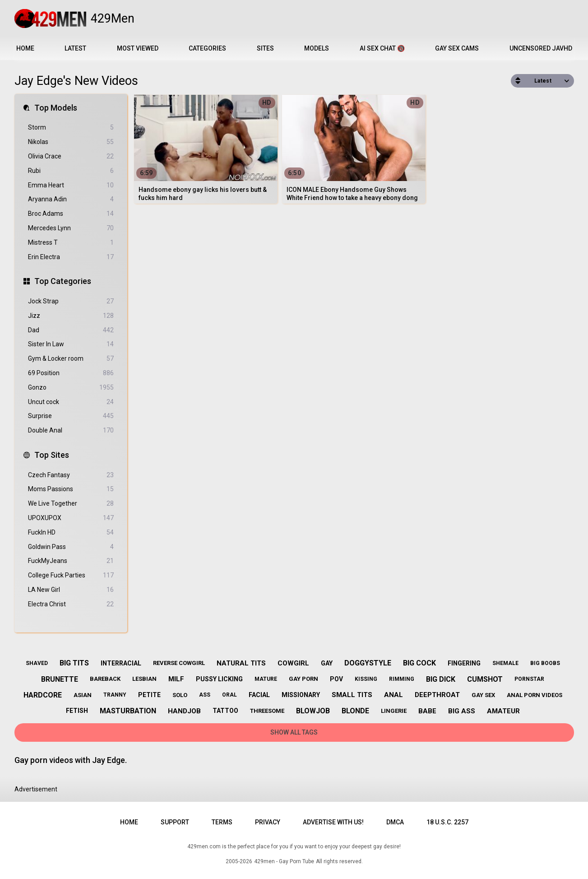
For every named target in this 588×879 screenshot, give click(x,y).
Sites (265, 48)
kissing (366, 679)
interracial (121, 663)
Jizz (71, 316)
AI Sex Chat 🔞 (382, 48)
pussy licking (219, 679)
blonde (355, 711)
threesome (267, 711)
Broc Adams (71, 214)
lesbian (144, 679)
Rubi (71, 171)
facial (259, 695)
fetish (77, 711)
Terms (222, 822)
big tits (74, 663)
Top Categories (63, 281)
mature (266, 679)
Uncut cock (71, 402)
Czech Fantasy (71, 475)
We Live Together (71, 504)
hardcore (43, 695)
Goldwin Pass (71, 547)
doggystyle (368, 663)
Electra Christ (71, 604)
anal (394, 695)
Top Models (56, 108)
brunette (60, 679)
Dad (71, 330)
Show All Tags (294, 732)
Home (25, 48)
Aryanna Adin (71, 199)
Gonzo (71, 388)
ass (205, 695)
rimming (402, 679)
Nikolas (71, 142)
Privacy (268, 822)
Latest (75, 48)
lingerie (394, 711)
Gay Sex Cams (457, 48)
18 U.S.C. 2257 (447, 822)
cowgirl (293, 663)
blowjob (313, 711)
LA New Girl (71, 590)
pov (336, 679)
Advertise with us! (333, 822)
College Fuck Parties (71, 575)
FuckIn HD (71, 533)
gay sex (483, 695)
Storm (71, 128)
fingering (464, 663)
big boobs (545, 663)
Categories (207, 48)
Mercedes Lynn (71, 228)
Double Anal (71, 430)
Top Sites (52, 455)
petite (149, 695)
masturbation (128, 711)
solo (180, 695)
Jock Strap (71, 301)
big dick (441, 679)
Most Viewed (138, 48)
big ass (462, 711)
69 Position (71, 373)
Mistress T (71, 243)
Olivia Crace (71, 156)
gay (327, 663)
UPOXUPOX (71, 518)
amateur (503, 711)
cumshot (485, 679)
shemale (505, 663)
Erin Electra (71, 257)
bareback (105, 679)
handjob (184, 711)
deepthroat (437, 695)
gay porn (303, 679)
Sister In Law (71, 344)
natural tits (241, 663)
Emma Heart (71, 185)
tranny (115, 695)
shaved (37, 663)
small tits (352, 695)
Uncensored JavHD (541, 48)
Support (175, 822)
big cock (419, 663)
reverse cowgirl (179, 663)
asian (83, 695)
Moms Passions (71, 489)
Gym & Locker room (71, 359)
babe (427, 711)
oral (229, 695)
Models (317, 48)
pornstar (529, 679)
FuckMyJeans (71, 561)
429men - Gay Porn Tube (284, 861)
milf (176, 679)
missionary (301, 695)
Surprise (71, 416)
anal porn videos (535, 695)
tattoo (225, 711)
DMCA (395, 822)
